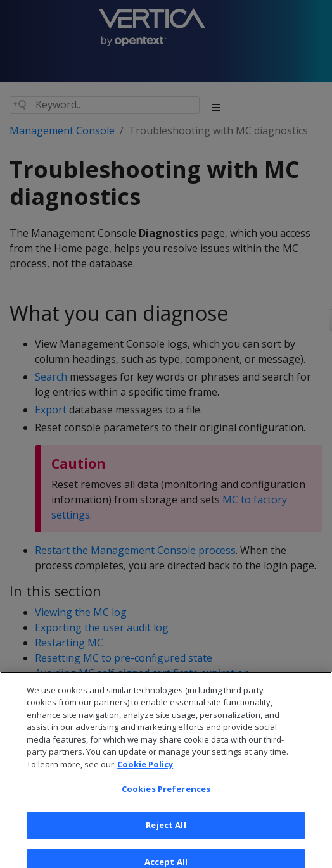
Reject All (166, 832)
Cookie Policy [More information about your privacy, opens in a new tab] (145, 771)
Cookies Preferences (166, 796)
